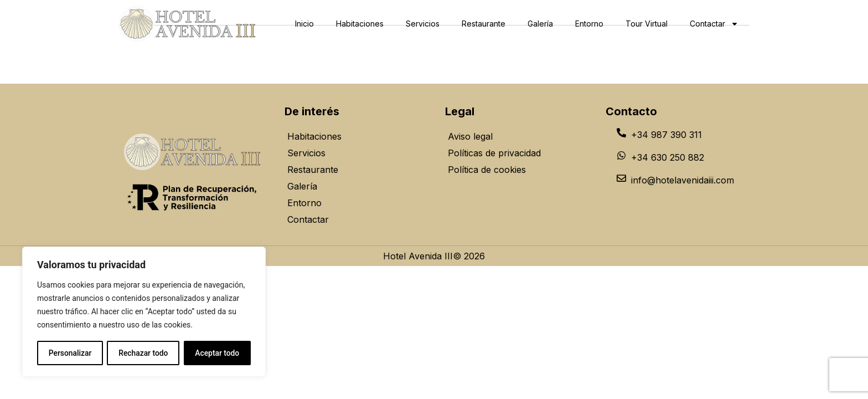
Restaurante (484, 24)
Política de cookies (487, 170)
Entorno (589, 24)
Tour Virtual (647, 24)
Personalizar (70, 353)
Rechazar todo (143, 353)
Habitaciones (360, 24)
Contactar (714, 24)
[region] (144, 312)
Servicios (423, 24)
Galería (540, 24)
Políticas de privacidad (494, 153)
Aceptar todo (217, 353)
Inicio (304, 24)
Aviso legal (470, 136)
